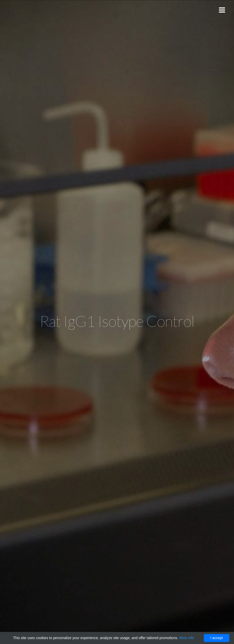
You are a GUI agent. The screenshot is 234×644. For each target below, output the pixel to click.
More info (187, 638)
